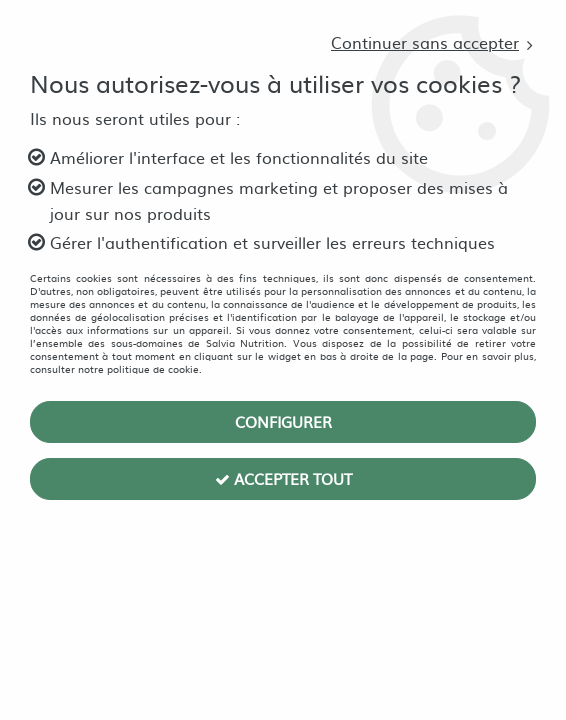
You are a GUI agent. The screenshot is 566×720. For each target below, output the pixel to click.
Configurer (283, 421)
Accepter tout (283, 478)
